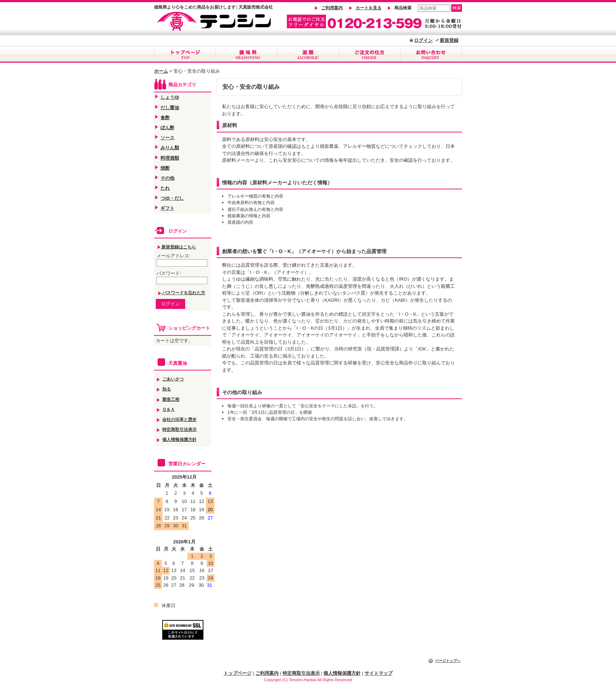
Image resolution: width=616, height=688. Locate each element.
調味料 (246, 54)
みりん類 (170, 148)
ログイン (423, 40)
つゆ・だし (172, 198)
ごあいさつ (173, 379)
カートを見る (369, 8)
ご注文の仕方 (370, 54)
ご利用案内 (332, 8)
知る (167, 389)
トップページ (185, 54)
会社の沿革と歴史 (179, 419)
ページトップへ (448, 661)
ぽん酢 (167, 128)
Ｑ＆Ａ (169, 409)
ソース (167, 138)
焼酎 (165, 168)
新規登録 (449, 40)
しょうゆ (170, 97)
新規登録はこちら (177, 247)
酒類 (308, 54)
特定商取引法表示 (179, 429)
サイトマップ (379, 673)
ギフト (167, 208)
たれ (165, 188)
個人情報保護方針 (179, 439)
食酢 (165, 118)
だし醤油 (170, 108)
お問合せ (431, 54)
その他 (167, 178)
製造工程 (171, 399)
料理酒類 (170, 158)
